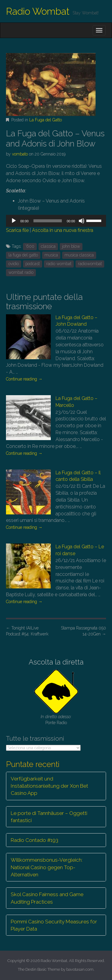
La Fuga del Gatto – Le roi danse (80, 550)
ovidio (14, 264)
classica (48, 246)
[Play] (14, 221)
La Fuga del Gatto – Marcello (76, 402)
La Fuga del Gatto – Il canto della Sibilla (78, 476)
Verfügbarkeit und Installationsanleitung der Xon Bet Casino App (49, 786)
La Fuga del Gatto (46, 120)
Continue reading (24, 379)
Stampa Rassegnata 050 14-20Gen (83, 631)
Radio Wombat (38, 11)
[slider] (48, 221)
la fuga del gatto (23, 255)
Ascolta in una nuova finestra (63, 230)
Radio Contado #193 (34, 840)
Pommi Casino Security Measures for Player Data (54, 925)
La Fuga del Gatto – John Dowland (76, 321)
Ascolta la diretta (56, 662)
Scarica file (17, 230)
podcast (33, 264)
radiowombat (90, 264)
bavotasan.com (80, 969)
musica (51, 255)
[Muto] (82, 221)
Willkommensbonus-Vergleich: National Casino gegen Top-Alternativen (47, 867)
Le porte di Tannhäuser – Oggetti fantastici (49, 817)
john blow (71, 246)
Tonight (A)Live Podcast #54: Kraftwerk (27, 631)
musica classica (79, 255)
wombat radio (21, 272)
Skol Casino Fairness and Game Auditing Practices (47, 898)
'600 (30, 246)
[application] (56, 221)
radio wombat (59, 264)
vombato (20, 154)
